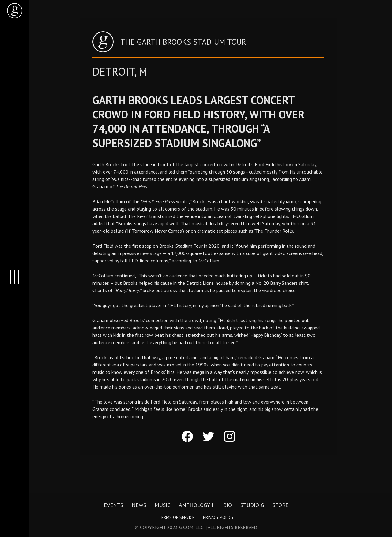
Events (113, 505)
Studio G (252, 505)
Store (281, 505)
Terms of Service (177, 517)
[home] (15, 11)
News (139, 505)
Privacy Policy (218, 517)
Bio (228, 505)
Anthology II (197, 505)
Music (162, 505)
